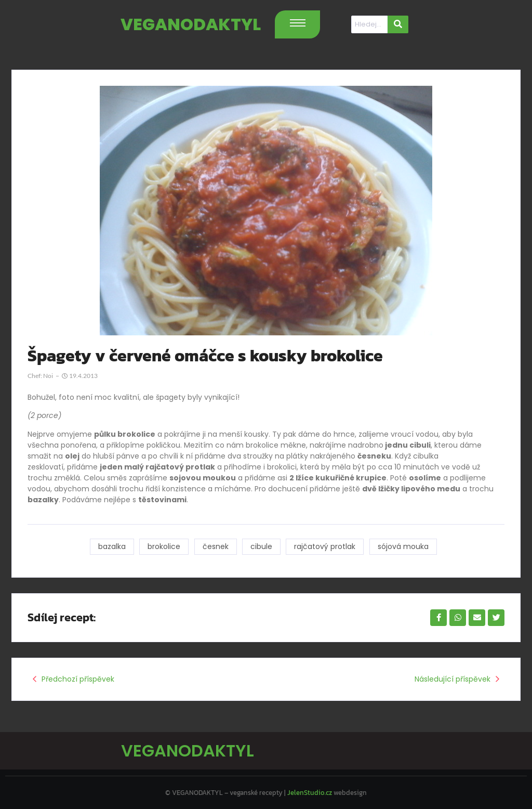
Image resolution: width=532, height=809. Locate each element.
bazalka (111, 546)
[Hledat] (369, 24)
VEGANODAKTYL (191, 24)
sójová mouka (404, 546)
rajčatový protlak (325, 546)
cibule (261, 546)
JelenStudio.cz (310, 791)
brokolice (163, 546)
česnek (215, 546)
